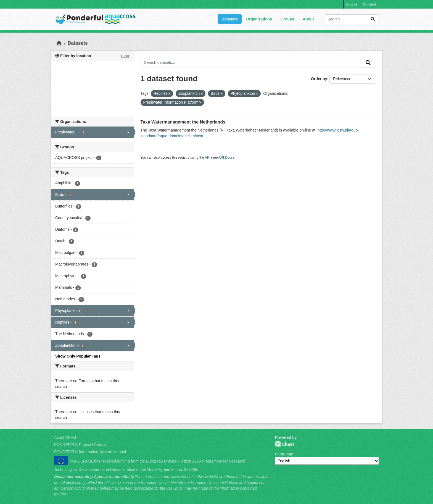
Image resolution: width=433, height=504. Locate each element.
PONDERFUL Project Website (80, 445)
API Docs (225, 158)
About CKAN (65, 437)
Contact (369, 4)
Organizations (259, 19)
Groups (287, 19)
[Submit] (373, 19)
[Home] (59, 43)
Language (284, 454)
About (308, 19)
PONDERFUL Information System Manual (90, 452)
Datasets (229, 19)
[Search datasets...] (351, 19)
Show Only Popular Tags (78, 356)
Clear (125, 56)
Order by (319, 79)
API (208, 158)
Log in (352, 4)
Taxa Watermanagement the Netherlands (183, 122)
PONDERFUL (284, 444)
